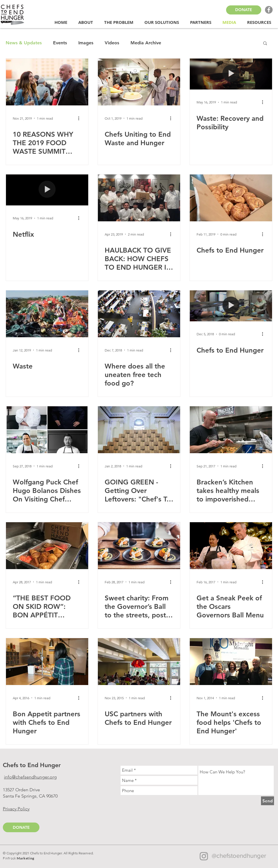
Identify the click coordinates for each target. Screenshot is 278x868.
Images (86, 43)
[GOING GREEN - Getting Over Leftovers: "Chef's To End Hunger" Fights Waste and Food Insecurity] (139, 430)
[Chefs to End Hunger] (231, 198)
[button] (87, 22)
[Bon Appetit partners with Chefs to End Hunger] (47, 662)
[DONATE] (244, 10)
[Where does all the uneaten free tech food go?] (139, 314)
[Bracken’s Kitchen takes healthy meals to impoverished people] (231, 430)
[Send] (268, 801)
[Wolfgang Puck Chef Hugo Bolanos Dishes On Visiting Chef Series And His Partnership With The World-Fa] (47, 430)
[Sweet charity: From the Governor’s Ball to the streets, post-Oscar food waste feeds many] (139, 546)
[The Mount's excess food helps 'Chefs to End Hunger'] (231, 662)
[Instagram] (204, 856)
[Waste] (47, 314)
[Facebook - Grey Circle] (269, 10)
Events (60, 43)
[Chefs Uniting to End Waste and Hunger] (139, 82)
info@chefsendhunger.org (30, 777)
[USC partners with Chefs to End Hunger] (139, 662)
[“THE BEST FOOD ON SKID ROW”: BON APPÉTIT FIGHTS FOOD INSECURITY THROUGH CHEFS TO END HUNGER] (47, 546)
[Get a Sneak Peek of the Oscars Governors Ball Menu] (231, 546)
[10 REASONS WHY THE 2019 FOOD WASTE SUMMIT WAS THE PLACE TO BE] (47, 82)
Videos (112, 43)
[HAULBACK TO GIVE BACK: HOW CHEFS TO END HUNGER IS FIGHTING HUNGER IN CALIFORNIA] (139, 198)
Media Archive (146, 43)
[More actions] (81, 118)
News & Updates (24, 43)
